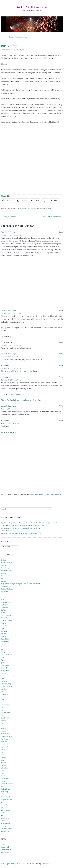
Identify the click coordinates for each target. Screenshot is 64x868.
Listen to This (5, 713)
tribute (3, 813)
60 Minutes (5, 565)
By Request (5, 605)
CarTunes (4, 610)
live (2, 715)
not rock (4, 750)
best (2, 594)
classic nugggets (22, 208)
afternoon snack (6, 571)
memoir (3, 721)
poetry (3, 760)
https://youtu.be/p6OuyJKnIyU (12, 394)
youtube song (5, 831)
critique (3, 634)
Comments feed (6, 850)
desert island (5, 642)
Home (11, 37)
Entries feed (5, 847)
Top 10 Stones (6, 810)
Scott (3, 794)
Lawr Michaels (7, 310)
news (3, 744)
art (2, 578)
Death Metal (5, 639)
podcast (3, 757)
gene (3, 663)
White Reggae (6, 823)
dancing (4, 636)
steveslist (4, 805)
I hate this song (6, 684)
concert (3, 623)
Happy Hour (5, 671)
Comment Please (6, 621)
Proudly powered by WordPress (13, 864)
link (2, 707)
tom (2, 807)
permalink (48, 208)
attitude (3, 581)
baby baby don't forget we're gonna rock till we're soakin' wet (20, 584)
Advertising (5, 568)
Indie (3, 692)
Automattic (46, 864)
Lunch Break (5, 718)
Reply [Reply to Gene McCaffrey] (61, 232)
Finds (3, 650)
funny (3, 660)
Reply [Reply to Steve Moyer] (61, 342)
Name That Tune (6, 736)
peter (3, 755)
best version (5, 597)
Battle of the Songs (7, 589)
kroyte (3, 365)
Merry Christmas (8, 217)
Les (2, 702)
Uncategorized (6, 818)
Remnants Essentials (8, 784)
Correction (4, 626)
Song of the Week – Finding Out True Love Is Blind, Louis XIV (27, 526)
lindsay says (5, 705)
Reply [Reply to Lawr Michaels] (61, 310)
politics (3, 763)
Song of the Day (6, 797)
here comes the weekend (9, 676)
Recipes (4, 781)
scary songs (5, 792)
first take (4, 652)
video (3, 821)
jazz (2, 697)
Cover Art (4, 631)
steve (33, 208)
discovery (4, 644)
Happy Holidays (6, 668)
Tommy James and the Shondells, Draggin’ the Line (24, 533)
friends (3, 657)
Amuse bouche (6, 576)
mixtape (4, 726)
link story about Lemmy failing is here (27, 400)
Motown (4, 728)
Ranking (4, 776)
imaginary (4, 689)
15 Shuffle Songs (6, 563)
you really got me (7, 829)
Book (3, 600)
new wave (4, 742)
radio (3, 773)
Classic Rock (5, 618)
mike (3, 723)
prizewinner (5, 768)
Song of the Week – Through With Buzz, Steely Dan (24, 528)
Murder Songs (6, 734)
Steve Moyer (20, 50)
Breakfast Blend (6, 602)
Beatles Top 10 (6, 592)
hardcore (4, 673)
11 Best (3, 560)
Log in (3, 844)
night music (5, 747)
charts (3, 613)
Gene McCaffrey (7, 232)
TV (2, 815)
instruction (4, 694)
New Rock (4, 739)
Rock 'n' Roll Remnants (32, 7)
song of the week (6, 800)
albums (3, 573)
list (2, 710)
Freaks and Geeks (7, 655)
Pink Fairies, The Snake (53, 217)
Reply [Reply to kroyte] (61, 365)
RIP (2, 786)
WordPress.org (6, 852)
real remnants (5, 779)
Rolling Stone (5, 789)
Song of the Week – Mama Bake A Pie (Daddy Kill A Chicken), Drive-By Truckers (35, 523)
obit (29, 208)
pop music (4, 765)
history (3, 678)
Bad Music (4, 586)
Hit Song (4, 681)
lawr (2, 700)
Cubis (3, 526)
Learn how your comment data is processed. (46, 494)
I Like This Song (6, 686)
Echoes (3, 647)
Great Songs (5, 665)
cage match (5, 607)
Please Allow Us (21, 37)
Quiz (3, 771)
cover (3, 628)
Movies (3, 731)
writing (3, 826)
